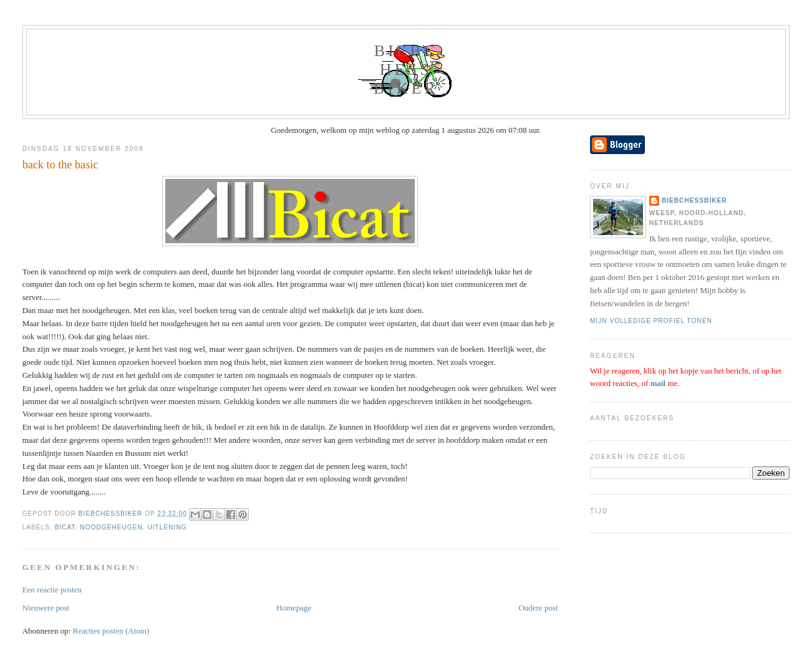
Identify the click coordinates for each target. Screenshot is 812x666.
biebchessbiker (406, 70)
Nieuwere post (46, 608)
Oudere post (538, 608)
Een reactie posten (52, 590)
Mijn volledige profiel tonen (651, 321)
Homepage (294, 608)
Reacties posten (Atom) (111, 631)
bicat (65, 527)
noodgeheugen (111, 527)
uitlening (167, 527)
